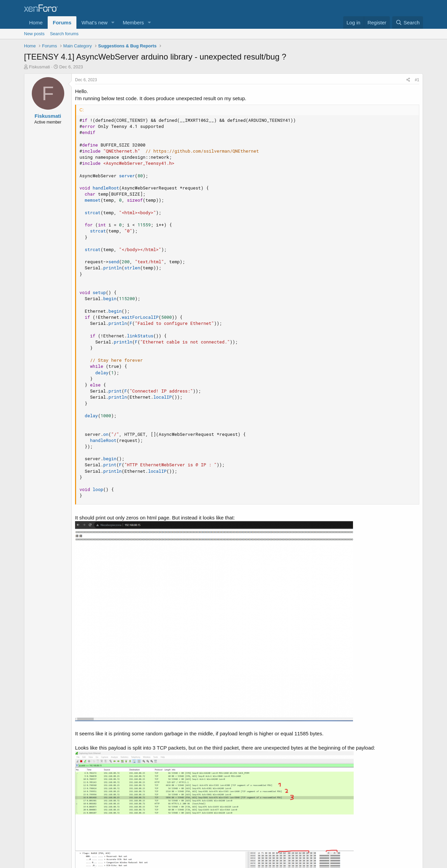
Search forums (64, 34)
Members (133, 23)
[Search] (408, 23)
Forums (62, 23)
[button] (113, 23)
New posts (34, 34)
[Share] (408, 80)
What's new (95, 23)
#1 (417, 80)
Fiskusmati (40, 67)
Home (36, 23)
